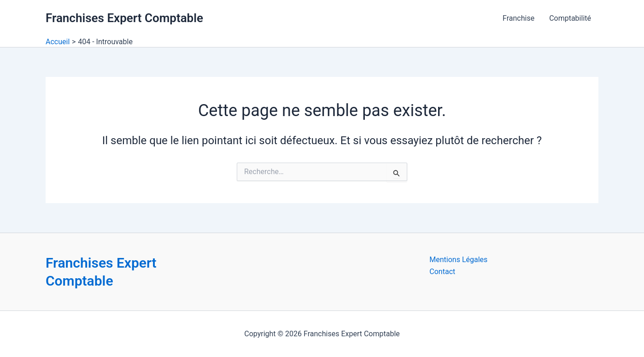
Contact (442, 272)
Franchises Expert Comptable (124, 18)
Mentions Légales (458, 260)
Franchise (518, 18)
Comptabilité (570, 18)
